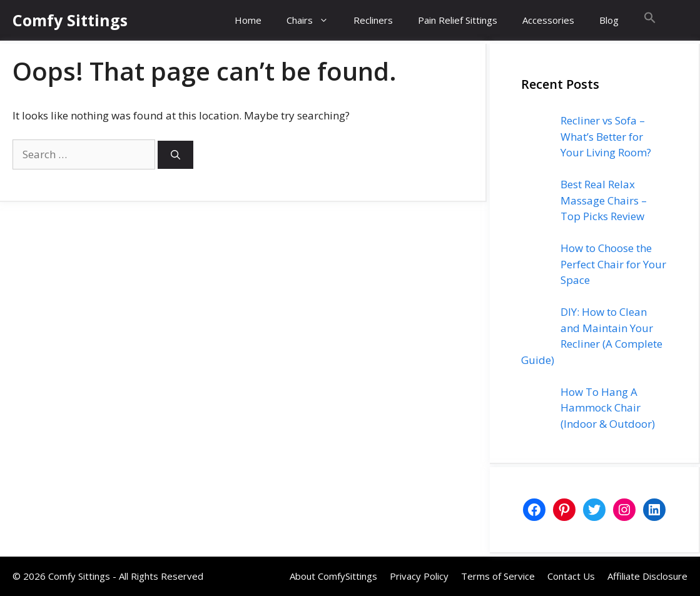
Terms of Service (498, 576)
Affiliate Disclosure (647, 576)
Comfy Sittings (70, 20)
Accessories (548, 20)
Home (248, 20)
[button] (650, 20)
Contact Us (571, 576)
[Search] (175, 155)
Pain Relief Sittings (458, 20)
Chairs (314, 20)
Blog (609, 20)
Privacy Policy (419, 576)
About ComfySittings (333, 576)
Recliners (373, 20)
